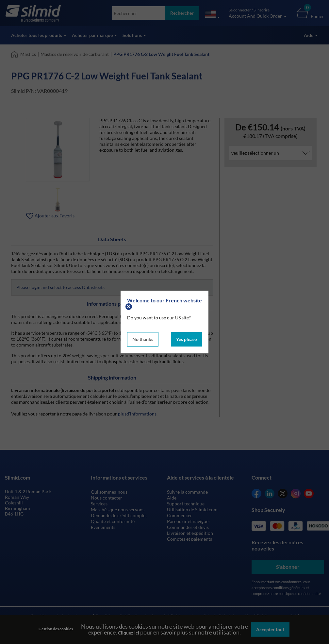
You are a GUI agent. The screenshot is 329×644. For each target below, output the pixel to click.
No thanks (143, 339)
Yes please (186, 339)
